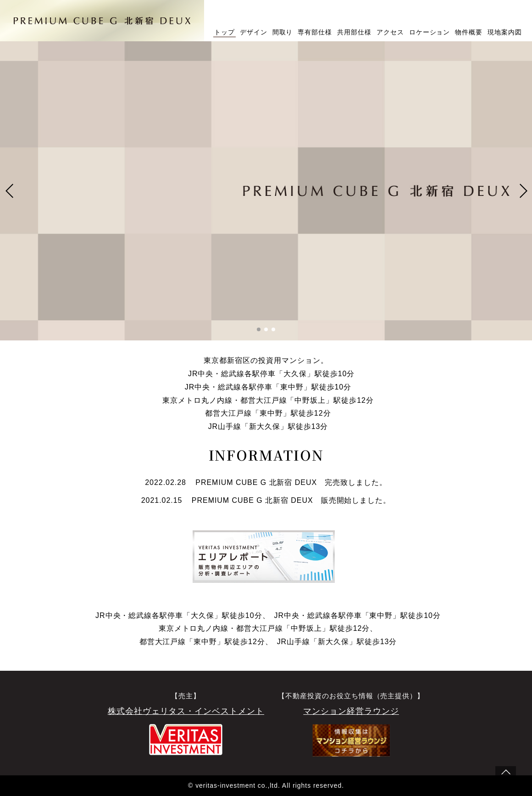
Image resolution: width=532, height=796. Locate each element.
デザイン (254, 32)
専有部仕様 (315, 32)
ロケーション (430, 32)
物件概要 (469, 32)
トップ (224, 32)
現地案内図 (505, 32)
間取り (283, 32)
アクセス (390, 32)
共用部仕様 (354, 32)
